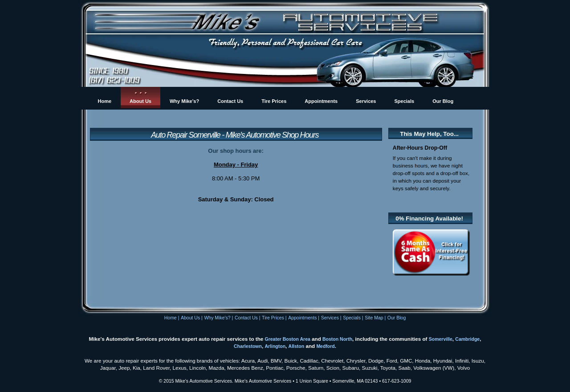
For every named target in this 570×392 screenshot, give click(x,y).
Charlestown (248, 346)
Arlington (275, 346)
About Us (190, 318)
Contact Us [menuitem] (230, 101)
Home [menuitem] (105, 101)
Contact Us (246, 318)
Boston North (337, 339)
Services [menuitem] (366, 101)
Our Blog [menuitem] (443, 101)
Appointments (302, 318)
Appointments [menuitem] (321, 101)
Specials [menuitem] (404, 101)
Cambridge (467, 339)
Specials (352, 318)
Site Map (374, 318)
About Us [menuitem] (140, 101)
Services (330, 318)
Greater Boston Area (288, 339)
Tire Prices (273, 318)
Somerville (441, 339)
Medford (325, 346)
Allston (297, 346)
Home (171, 318)
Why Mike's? (217, 318)
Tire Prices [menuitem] (274, 101)
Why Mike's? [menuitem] (184, 101)
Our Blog (397, 318)
